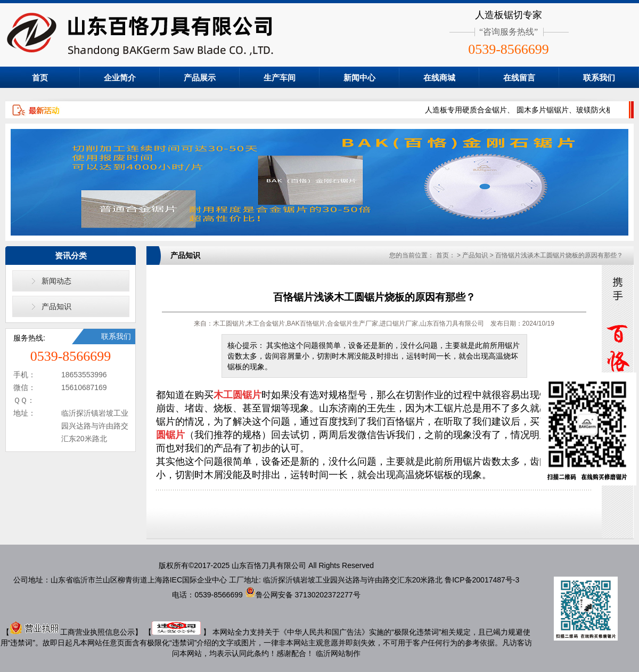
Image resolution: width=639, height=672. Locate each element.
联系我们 (599, 78)
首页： (446, 255)
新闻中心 (359, 78)
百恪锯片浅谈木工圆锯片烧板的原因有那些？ (559, 255)
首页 (40, 78)
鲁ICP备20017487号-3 (482, 580)
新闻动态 (56, 281)
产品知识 (56, 306)
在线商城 (439, 78)
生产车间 (280, 78)
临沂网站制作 (338, 653)
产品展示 (200, 78)
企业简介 (120, 78)
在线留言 (519, 78)
